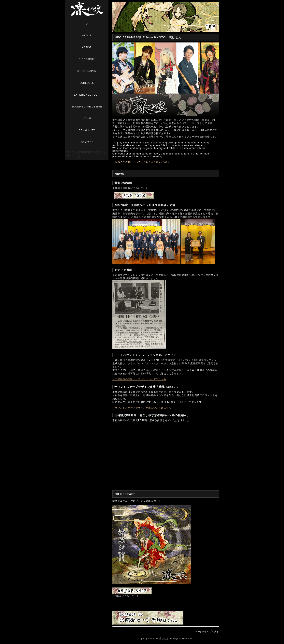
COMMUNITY (87, 130)
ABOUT (87, 36)
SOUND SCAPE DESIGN (87, 107)
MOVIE (87, 119)
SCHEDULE (87, 83)
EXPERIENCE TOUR (87, 95)
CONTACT (87, 142)
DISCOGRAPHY (87, 71)
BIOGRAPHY (87, 59)
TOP (87, 24)
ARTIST (87, 47)
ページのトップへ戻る (207, 632)
